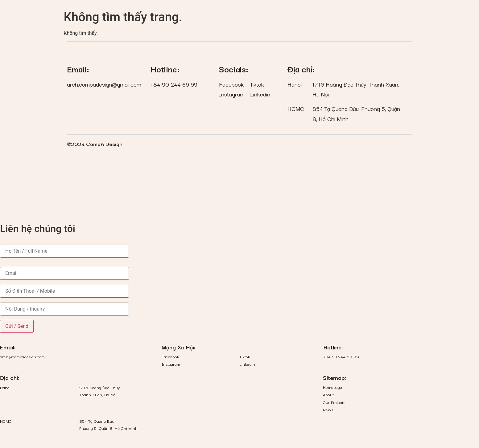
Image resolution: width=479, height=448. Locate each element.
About (328, 395)
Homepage (332, 387)
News (328, 410)
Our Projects (334, 402)
